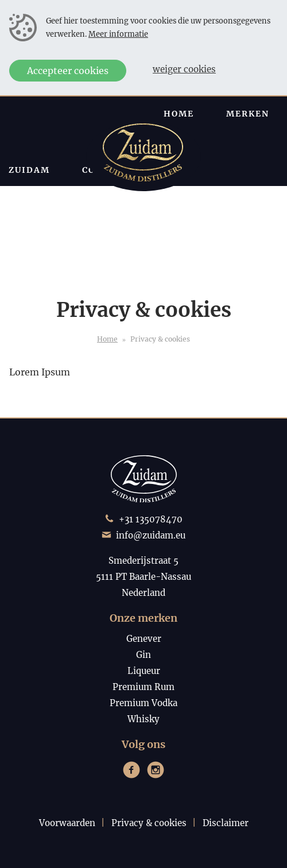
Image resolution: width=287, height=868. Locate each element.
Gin (143, 655)
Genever (144, 639)
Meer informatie (118, 34)
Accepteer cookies (68, 71)
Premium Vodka (143, 703)
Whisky (143, 719)
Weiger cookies (184, 69)
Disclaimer (226, 823)
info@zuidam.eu (151, 535)
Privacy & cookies (149, 823)
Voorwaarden (67, 823)
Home (107, 339)
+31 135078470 (151, 519)
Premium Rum (143, 687)
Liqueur (144, 671)
